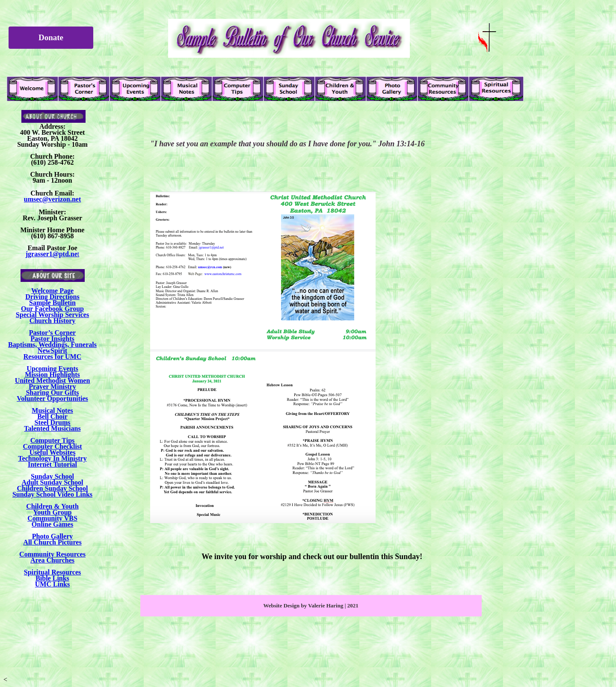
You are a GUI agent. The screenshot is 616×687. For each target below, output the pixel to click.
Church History (53, 321)
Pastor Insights (52, 339)
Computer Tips (53, 440)
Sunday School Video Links (52, 494)
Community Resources (52, 554)
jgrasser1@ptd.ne (52, 254)
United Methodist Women (53, 381)
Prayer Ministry (52, 386)
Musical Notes (52, 410)
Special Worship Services (52, 315)
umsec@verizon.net (53, 199)
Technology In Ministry (52, 458)
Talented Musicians (52, 428)
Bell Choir (52, 416)
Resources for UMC (52, 357)
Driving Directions (52, 297)
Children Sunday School (53, 488)
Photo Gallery (53, 536)
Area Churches (52, 560)
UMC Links (52, 584)
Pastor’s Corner (52, 333)
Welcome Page (52, 291)
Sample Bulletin (52, 303)
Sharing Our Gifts (52, 392)
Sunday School (52, 476)
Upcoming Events (52, 369)
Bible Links (52, 578)
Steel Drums (53, 422)
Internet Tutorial (52, 464)
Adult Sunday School (52, 482)
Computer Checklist (53, 446)
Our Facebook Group (52, 309)
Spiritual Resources (52, 572)
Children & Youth (52, 506)
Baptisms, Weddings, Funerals (52, 345)
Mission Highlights (52, 375)
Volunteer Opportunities (52, 398)
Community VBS (52, 518)
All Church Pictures (52, 542)
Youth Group (53, 512)
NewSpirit (52, 351)
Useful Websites (53, 452)
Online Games (52, 524)
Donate (51, 37)
